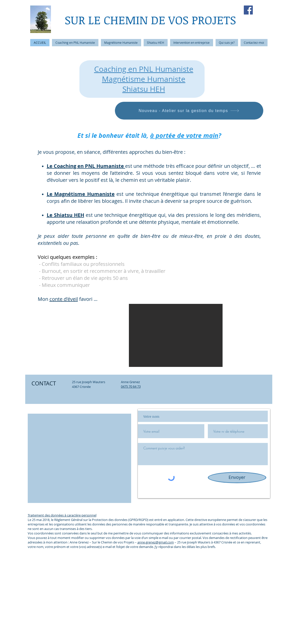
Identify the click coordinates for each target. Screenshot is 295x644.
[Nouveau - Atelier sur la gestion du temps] (189, 111)
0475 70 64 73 (131, 386)
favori (85, 299)
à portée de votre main (184, 135)
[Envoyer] (237, 478)
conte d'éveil (64, 299)
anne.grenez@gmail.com (156, 542)
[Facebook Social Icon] (248, 10)
